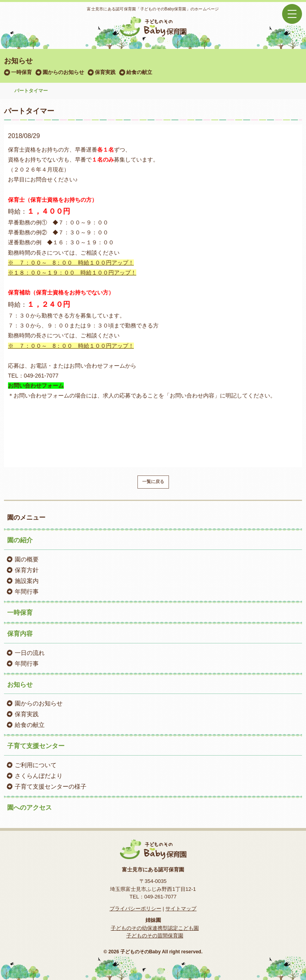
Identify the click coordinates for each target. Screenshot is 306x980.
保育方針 (27, 570)
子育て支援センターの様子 (51, 786)
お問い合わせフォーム (36, 386)
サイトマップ (181, 909)
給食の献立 (139, 72)
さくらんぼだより (39, 776)
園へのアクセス (29, 808)
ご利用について (36, 765)
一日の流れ (30, 653)
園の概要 (27, 559)
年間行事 (27, 591)
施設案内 (27, 581)
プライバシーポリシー (135, 909)
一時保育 (22, 72)
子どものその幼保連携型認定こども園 (155, 928)
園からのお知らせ (63, 72)
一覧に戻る (153, 481)
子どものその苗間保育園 (155, 936)
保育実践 (105, 72)
